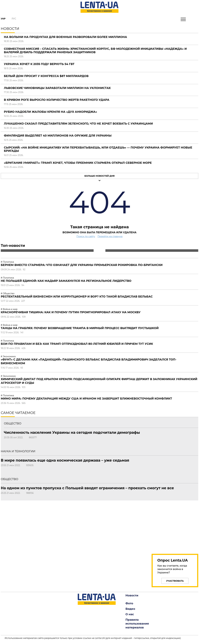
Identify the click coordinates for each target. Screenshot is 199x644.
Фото (129, 603)
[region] (175, 525)
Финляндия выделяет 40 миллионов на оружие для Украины (58, 136)
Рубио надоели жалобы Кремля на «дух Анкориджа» (50, 112)
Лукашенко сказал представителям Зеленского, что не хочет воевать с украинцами (78, 124)
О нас (130, 614)
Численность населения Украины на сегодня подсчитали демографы (72, 432)
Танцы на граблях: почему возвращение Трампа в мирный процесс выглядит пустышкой (80, 328)
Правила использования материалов (137, 624)
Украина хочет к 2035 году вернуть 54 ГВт (39, 64)
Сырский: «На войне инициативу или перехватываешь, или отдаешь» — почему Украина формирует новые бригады (98, 149)
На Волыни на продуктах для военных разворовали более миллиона (65, 37)
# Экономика (8, 356)
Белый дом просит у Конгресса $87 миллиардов (46, 76)
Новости (132, 595)
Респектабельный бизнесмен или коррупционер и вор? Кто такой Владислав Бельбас (77, 297)
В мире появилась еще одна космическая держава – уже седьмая (65, 460)
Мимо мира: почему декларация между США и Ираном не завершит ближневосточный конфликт (86, 399)
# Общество (8, 293)
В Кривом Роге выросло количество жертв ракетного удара (57, 100)
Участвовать (175, 581)
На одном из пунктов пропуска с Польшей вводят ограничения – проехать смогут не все (87, 488)
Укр (3, 19)
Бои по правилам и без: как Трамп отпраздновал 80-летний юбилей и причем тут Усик (77, 344)
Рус (14, 19)
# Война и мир (9, 309)
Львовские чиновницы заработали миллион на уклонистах (57, 88)
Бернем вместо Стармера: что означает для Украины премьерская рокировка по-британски (82, 265)
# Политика (7, 262)
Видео (130, 609)
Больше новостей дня (99, 176)
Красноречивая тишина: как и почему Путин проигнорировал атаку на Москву (71, 312)
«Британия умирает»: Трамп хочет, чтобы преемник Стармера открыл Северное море (78, 163)
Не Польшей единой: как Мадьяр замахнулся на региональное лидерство (66, 281)
